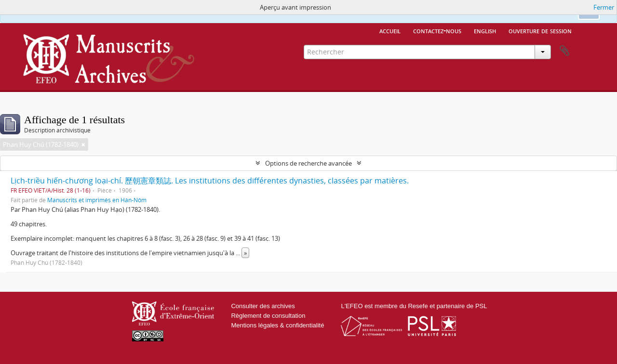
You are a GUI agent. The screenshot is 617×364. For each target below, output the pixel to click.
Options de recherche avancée (308, 163)
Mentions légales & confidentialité (277, 325)
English (485, 30)
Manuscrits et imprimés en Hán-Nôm (97, 200)
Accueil (390, 30)
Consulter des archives (263, 306)
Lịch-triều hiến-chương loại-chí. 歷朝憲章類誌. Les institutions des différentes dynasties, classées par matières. (210, 181)
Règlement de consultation (268, 316)
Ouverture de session (540, 30)
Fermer (604, 7)
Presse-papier (564, 51)
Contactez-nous (437, 30)
